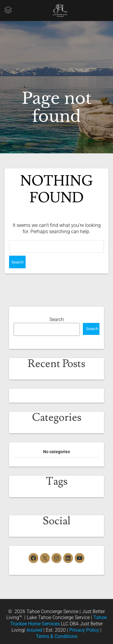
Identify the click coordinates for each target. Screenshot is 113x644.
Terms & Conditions (57, 636)
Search (57, 319)
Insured (34, 630)
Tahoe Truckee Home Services (58, 621)
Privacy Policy (84, 630)
